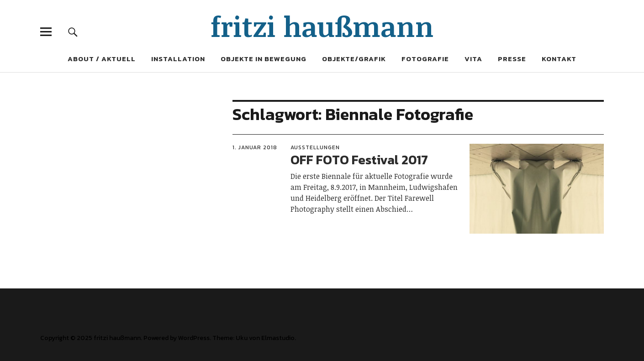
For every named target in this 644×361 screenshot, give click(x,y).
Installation (178, 59)
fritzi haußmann (322, 26)
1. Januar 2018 (255, 147)
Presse (512, 59)
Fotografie (425, 59)
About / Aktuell (102, 59)
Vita (473, 59)
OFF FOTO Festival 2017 (359, 160)
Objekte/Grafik (354, 59)
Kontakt (559, 59)
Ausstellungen (315, 147)
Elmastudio (278, 338)
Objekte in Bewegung (264, 59)
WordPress (194, 338)
